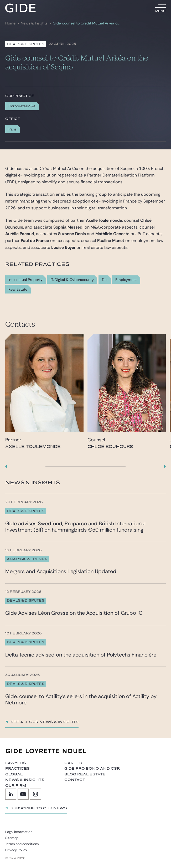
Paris (12, 129)
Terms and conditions (22, 844)
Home (10, 23)
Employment (126, 280)
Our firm (16, 786)
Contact (75, 780)
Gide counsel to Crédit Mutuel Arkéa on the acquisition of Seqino (87, 23)
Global (14, 774)
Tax (105, 280)
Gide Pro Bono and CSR (92, 769)
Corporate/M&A (22, 106)
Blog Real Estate (85, 774)
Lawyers (16, 763)
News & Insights (34, 23)
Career (73, 763)
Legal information (19, 832)
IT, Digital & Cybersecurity (72, 280)
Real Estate (18, 289)
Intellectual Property (25, 280)
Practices (17, 769)
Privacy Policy (16, 850)
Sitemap (12, 838)
